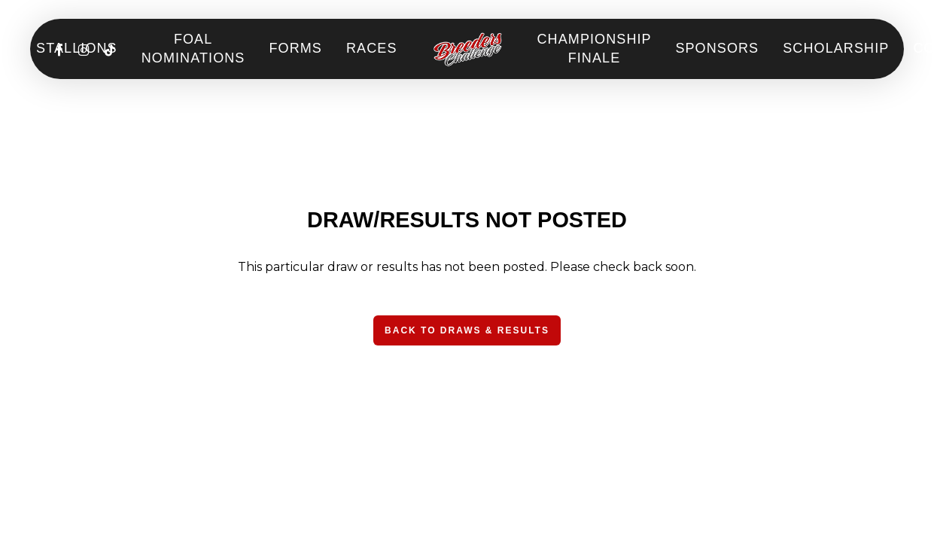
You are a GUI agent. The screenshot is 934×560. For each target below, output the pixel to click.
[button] (467, 330)
